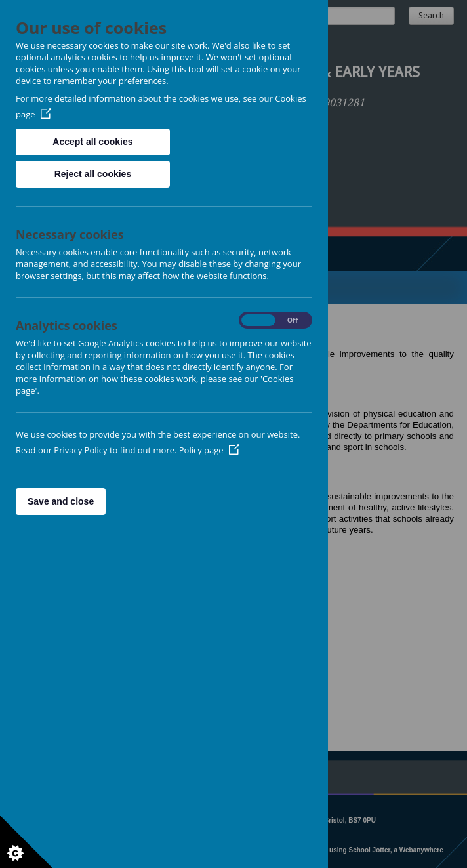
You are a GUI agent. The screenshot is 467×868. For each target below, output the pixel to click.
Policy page (209, 450)
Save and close (61, 501)
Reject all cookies (93, 174)
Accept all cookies (92, 142)
